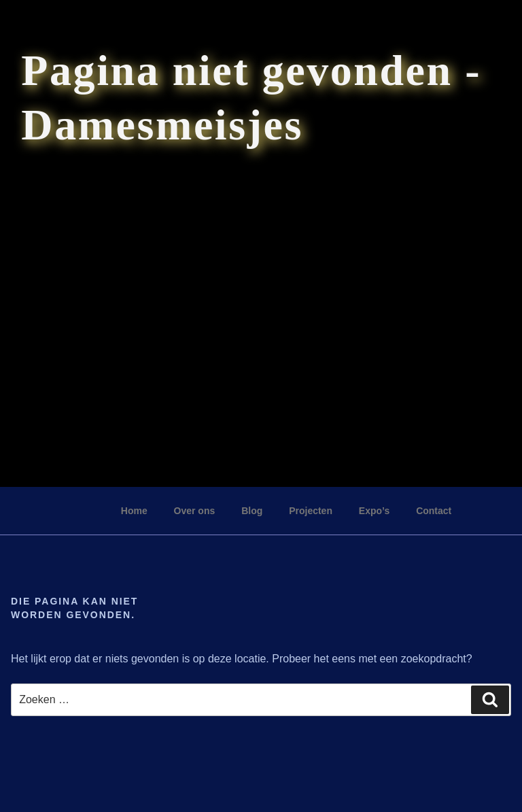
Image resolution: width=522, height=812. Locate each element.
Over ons (195, 511)
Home (134, 511)
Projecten (311, 511)
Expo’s (374, 511)
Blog (252, 511)
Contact (434, 511)
